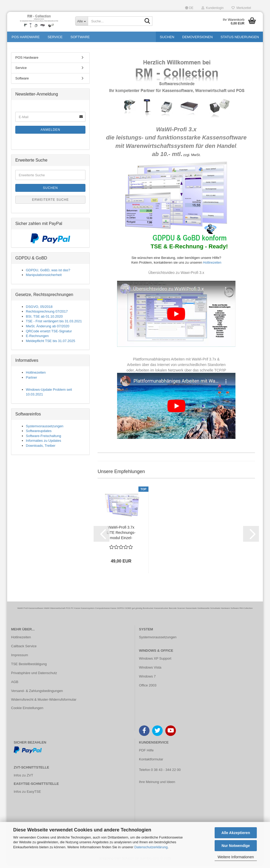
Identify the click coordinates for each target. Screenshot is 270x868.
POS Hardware (26, 37)
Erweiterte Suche (50, 203)
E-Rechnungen (37, 339)
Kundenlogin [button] (213, 8)
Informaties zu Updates (44, 444)
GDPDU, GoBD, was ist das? (48, 273)
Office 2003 (148, 688)
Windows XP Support (155, 661)
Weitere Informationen (236, 857)
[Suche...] (81, 21)
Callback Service (24, 649)
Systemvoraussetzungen (45, 429)
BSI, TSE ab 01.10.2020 (44, 319)
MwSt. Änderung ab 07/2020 (48, 329)
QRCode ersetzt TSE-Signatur (49, 334)
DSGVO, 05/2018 (39, 310)
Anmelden (50, 133)
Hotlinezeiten (212, 265)
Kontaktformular (151, 762)
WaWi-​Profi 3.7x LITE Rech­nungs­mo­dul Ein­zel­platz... (121, 536)
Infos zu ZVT (23, 778)
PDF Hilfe (146, 753)
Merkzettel (241, 8)
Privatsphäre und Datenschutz (34, 676)
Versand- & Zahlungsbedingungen (37, 694)
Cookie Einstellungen (27, 711)
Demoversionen (197, 37)
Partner (32, 380)
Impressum (20, 658)
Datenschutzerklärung (151, 847)
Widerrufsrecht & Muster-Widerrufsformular (44, 703)
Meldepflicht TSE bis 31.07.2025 (50, 344)
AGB (15, 685)
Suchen (167, 37)
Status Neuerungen (240, 37)
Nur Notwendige (236, 846)
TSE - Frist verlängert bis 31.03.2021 (54, 324)
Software (80, 37)
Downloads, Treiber (41, 448)
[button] (189, 7)
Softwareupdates (39, 434)
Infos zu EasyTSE (27, 795)
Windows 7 (147, 679)
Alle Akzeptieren (236, 833)
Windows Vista (150, 670)
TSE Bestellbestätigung (29, 667)
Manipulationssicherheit (44, 278)
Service (55, 37)
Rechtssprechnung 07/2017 (47, 315)
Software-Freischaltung (44, 439)
